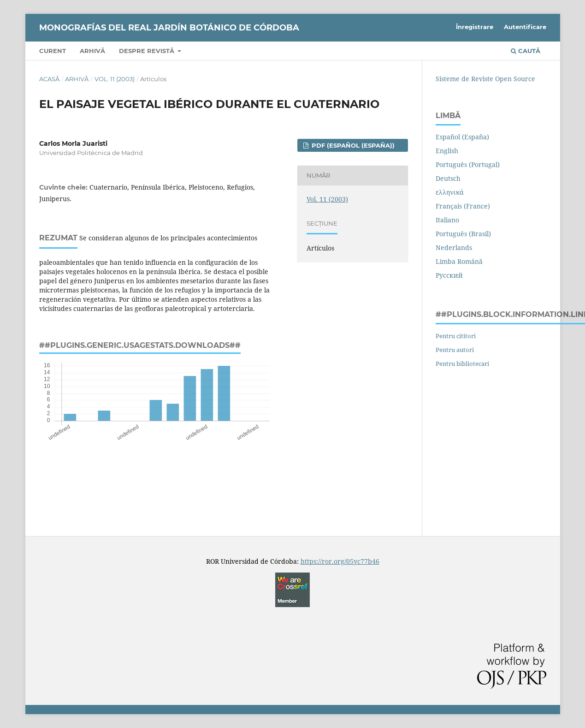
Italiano (447, 220)
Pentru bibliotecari (462, 364)
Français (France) (463, 206)
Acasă (49, 79)
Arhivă (92, 51)
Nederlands (454, 248)
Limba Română (459, 261)
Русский (449, 275)
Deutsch (448, 178)
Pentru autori (455, 350)
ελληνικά (450, 192)
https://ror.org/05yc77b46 (340, 561)
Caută (526, 51)
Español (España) (462, 137)
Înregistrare (475, 27)
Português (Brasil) (463, 234)
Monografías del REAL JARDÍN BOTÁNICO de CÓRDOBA (169, 28)
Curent (53, 51)
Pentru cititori (456, 336)
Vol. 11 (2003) (115, 79)
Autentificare (525, 27)
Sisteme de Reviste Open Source (485, 79)
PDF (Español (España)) (352, 145)
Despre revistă (148, 51)
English (447, 151)
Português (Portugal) (468, 164)
